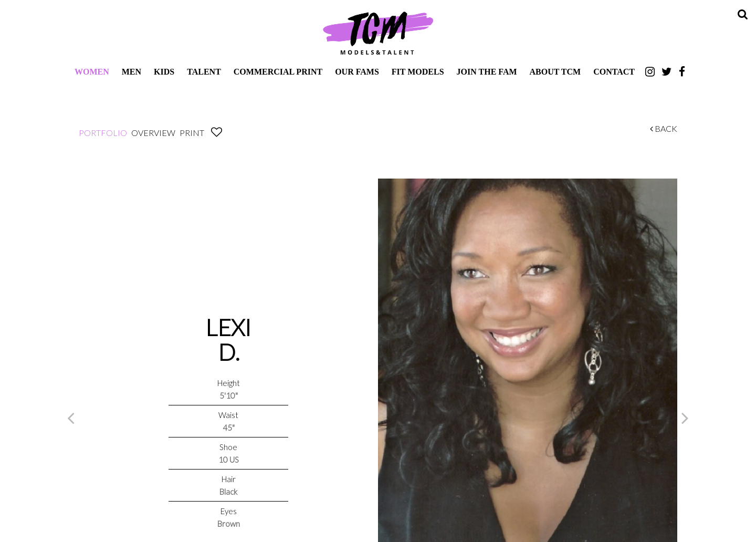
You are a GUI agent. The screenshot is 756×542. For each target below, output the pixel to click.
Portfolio (103, 133)
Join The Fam (487, 72)
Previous (71, 418)
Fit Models (418, 72)
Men (132, 72)
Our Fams (357, 72)
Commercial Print (278, 72)
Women (92, 72)
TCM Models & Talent (378, 33)
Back (664, 128)
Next (685, 418)
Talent (204, 72)
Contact (614, 72)
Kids (164, 72)
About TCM (555, 72)
